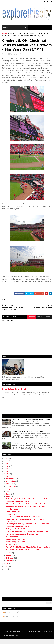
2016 (7, 476)
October (10, 489)
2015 (7, 479)
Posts (7, 618)
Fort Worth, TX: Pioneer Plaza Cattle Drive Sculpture (28, 552)
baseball (11, 34)
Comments (9, 621)
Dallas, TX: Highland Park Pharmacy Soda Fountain (31, 425)
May (8, 502)
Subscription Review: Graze (17, 506)
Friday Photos (12, 519)
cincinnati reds (28, 34)
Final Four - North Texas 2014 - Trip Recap (23, 522)
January (10, 565)
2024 (7, 463)
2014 (7, 481)
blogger (31, 322)
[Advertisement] (11, 412)
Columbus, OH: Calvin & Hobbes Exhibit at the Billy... (27, 504)
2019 (7, 468)
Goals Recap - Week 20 (16, 517)
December (11, 484)
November (11, 486)
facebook (47, 322)
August (10, 494)
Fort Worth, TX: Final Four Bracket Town (23, 554)
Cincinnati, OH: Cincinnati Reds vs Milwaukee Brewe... (28, 509)
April (8, 558)
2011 (6, 574)
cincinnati (18, 34)
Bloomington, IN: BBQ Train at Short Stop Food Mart (28, 529)
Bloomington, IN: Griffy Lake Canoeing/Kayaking (30, 448)
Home (4, 34)
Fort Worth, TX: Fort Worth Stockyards (22, 539)
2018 (7, 471)
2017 (7, 474)
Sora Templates (47, 636)
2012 (7, 571)
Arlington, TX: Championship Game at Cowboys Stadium (26, 525)
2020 (7, 466)
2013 (7, 569)
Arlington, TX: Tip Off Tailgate (19, 534)
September (11, 491)
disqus (39, 322)
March (9, 560)
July (8, 496)
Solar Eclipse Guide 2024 (14, 394)
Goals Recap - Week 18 (15, 547)
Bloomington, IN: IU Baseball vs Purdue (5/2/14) (25, 512)
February (10, 563)
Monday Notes (12, 514)
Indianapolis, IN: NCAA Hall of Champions (28, 436)
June (9, 499)
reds (36, 34)
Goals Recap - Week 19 (15, 544)
